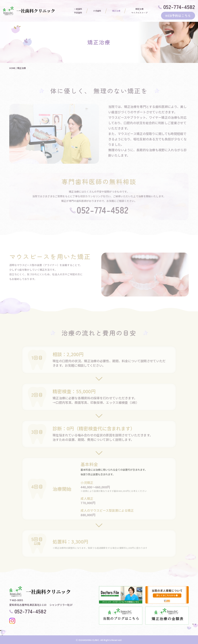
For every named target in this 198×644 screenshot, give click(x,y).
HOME (12, 68)
